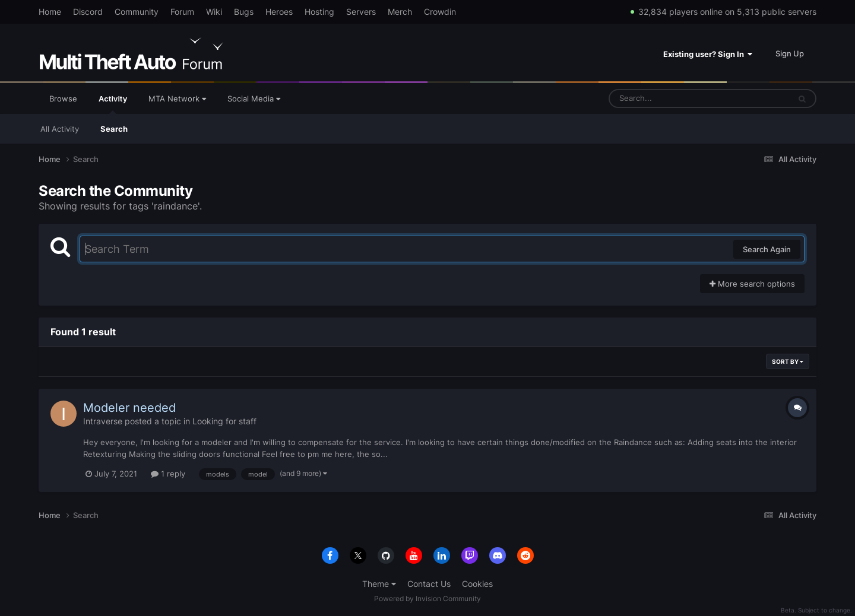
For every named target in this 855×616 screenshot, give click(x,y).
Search (114, 129)
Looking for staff (224, 421)
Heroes (279, 12)
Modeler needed (129, 408)
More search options (752, 284)
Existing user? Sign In (708, 54)
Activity (113, 104)
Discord (88, 12)
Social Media (254, 99)
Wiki (214, 12)
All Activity (60, 129)
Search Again (767, 249)
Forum (182, 12)
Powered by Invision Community (427, 598)
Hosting (319, 12)
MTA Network (177, 99)
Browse (63, 99)
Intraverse (103, 421)
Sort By (788, 361)
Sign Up (790, 53)
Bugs (244, 12)
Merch (400, 12)
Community (137, 12)
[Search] (668, 99)
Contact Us (429, 584)
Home (50, 12)
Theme (379, 584)
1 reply (168, 474)
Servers (361, 12)
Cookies (477, 584)
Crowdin (440, 12)
